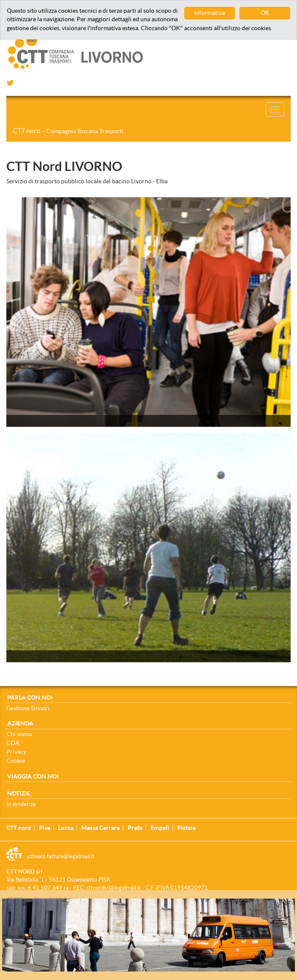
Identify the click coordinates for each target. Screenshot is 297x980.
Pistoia (186, 828)
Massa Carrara (101, 828)
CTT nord (68, 131)
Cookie (16, 761)
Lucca (66, 828)
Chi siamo (19, 734)
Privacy (16, 752)
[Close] (292, 903)
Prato (135, 828)
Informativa (210, 13)
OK (265, 13)
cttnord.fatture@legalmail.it (61, 856)
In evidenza (21, 804)
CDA (13, 743)
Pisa (45, 828)
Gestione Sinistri (28, 708)
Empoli (160, 828)
